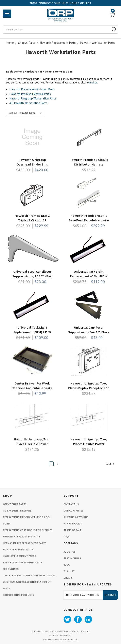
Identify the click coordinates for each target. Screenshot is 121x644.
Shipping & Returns (76, 517)
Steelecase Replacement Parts (23, 562)
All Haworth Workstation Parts (28, 103)
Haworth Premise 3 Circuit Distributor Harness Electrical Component (89, 164)
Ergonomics (11, 569)
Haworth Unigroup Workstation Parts (33, 98)
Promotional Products (19, 595)
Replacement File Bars (17, 511)
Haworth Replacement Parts (22, 537)
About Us (70, 552)
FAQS (67, 537)
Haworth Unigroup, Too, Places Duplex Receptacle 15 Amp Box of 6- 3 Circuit (89, 388)
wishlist (69, 571)
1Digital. (73, 639)
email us (93, 83)
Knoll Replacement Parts (20, 556)
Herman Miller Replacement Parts (25, 543)
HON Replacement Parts (18, 549)
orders (68, 578)
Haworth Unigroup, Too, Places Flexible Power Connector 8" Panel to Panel (89, 444)
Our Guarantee (73, 511)
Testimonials (72, 558)
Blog (67, 565)
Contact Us (71, 504)
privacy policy (73, 524)
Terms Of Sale (72, 530)
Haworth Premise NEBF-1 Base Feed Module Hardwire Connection (89, 220)
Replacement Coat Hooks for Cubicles (28, 530)
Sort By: (13, 113)
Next (110, 464)
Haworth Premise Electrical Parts (30, 94)
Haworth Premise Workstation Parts (32, 89)
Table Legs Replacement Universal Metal (29, 575)
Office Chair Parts (15, 504)
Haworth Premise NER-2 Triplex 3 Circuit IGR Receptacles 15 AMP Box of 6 (32, 220)
